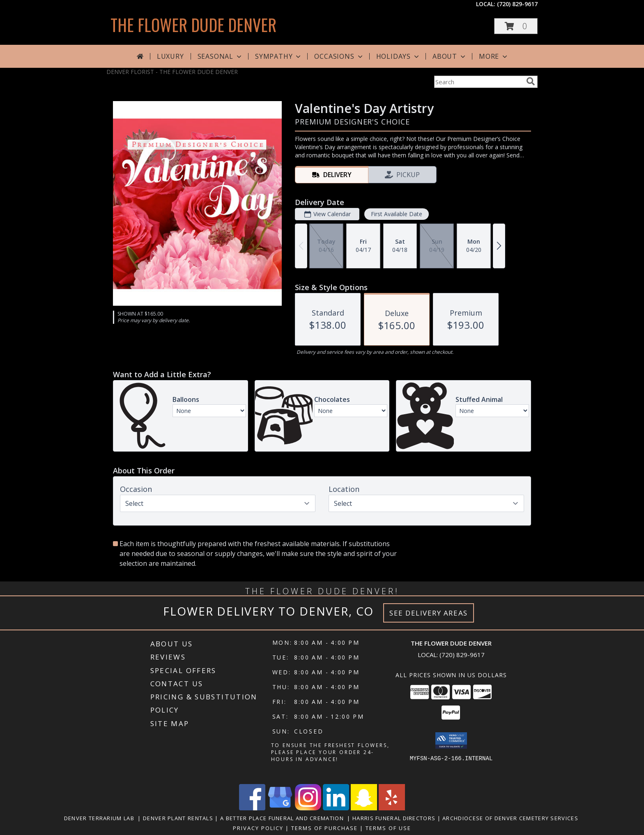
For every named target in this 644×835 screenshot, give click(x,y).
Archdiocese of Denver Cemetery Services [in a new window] (511, 818)
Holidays (398, 56)
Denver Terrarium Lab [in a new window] (101, 818)
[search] (531, 81)
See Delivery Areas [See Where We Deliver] (429, 613)
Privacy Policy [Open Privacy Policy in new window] (258, 828)
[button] (516, 26)
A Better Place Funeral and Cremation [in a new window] (284, 818)
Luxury (170, 56)
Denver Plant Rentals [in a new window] (179, 818)
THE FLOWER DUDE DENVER (193, 25)
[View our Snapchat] (364, 808)
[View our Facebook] (252, 808)
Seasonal (220, 56)
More (494, 56)
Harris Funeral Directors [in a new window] (395, 818)
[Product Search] (478, 82)
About (450, 56)
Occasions (339, 56)
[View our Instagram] (308, 808)
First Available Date (397, 214)
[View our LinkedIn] (336, 808)
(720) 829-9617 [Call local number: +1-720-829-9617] (517, 4)
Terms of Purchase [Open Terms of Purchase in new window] (324, 828)
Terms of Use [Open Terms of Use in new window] (388, 828)
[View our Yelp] (392, 808)
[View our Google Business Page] (280, 808)
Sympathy (279, 56)
